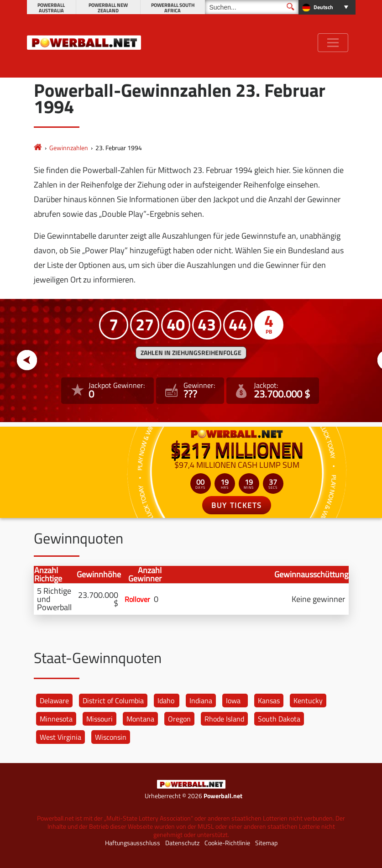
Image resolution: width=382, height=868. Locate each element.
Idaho (166, 701)
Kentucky (308, 701)
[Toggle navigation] (333, 43)
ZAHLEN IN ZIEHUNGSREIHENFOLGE (191, 353)
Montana (140, 719)
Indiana (201, 701)
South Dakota (279, 719)
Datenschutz (182, 843)
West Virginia (60, 737)
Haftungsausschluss (133, 843)
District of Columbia (113, 701)
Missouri (99, 719)
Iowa (233, 701)
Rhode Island (224, 719)
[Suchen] (252, 7)
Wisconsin (111, 737)
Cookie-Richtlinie (227, 843)
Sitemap (266, 843)
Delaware (54, 701)
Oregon (179, 719)
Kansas (269, 701)
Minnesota (56, 719)
